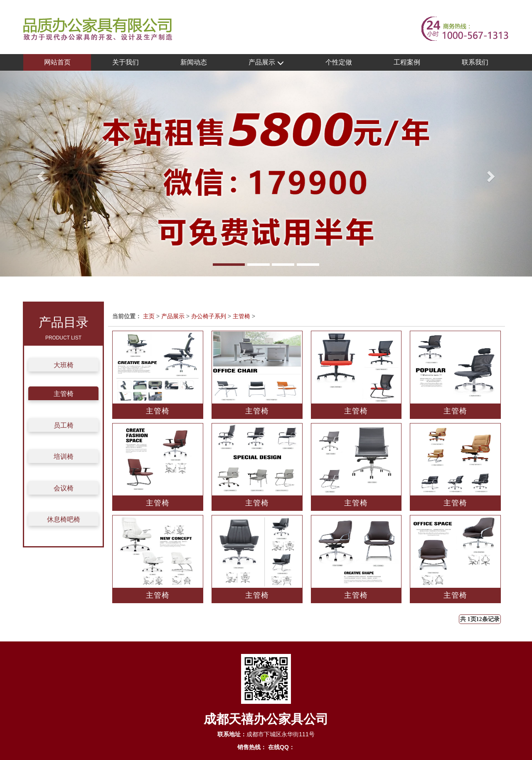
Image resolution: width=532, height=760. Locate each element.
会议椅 (64, 488)
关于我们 (126, 62)
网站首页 (57, 62)
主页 (149, 316)
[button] (40, 174)
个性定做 (339, 62)
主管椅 (64, 394)
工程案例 (407, 62)
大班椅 (64, 365)
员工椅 (64, 425)
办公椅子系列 (209, 316)
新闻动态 (194, 62)
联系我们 (475, 62)
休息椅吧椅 (64, 519)
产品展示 (266, 63)
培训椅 (64, 457)
